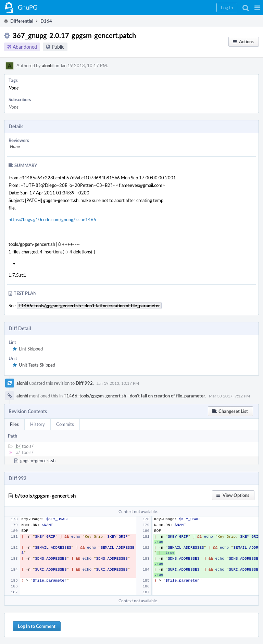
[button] (257, 8)
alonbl (48, 65)
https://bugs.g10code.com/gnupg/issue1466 (52, 219)
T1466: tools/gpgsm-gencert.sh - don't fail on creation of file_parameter (134, 396)
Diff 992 (84, 383)
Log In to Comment (37, 626)
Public (58, 47)
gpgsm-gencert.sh (38, 461)
